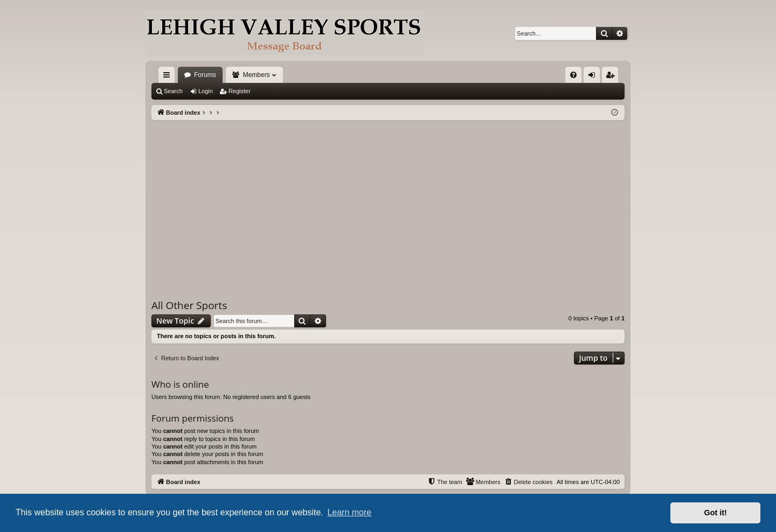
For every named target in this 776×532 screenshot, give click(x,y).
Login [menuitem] (594, 77)
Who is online (180, 384)
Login (206, 91)
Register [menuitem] (612, 77)
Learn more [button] (349, 512)
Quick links (169, 77)
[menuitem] (573, 75)
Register (240, 91)
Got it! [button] (716, 513)
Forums (205, 75)
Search (173, 91)
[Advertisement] (388, 201)
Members (257, 75)
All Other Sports (189, 305)
